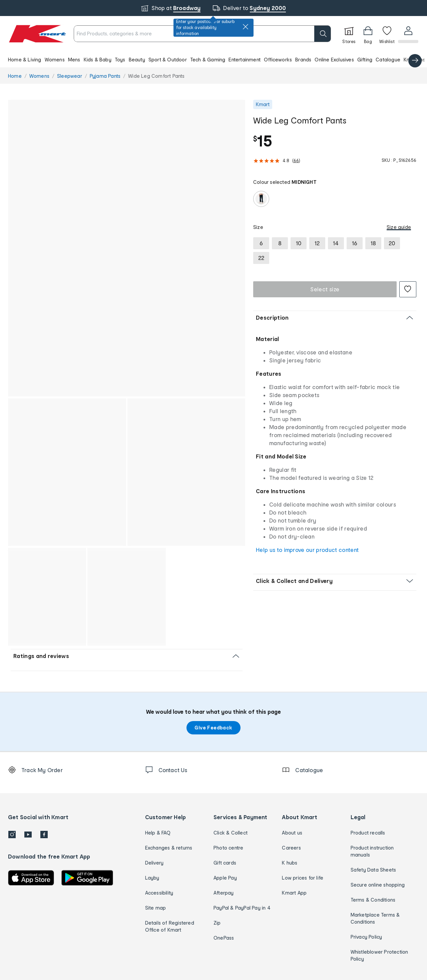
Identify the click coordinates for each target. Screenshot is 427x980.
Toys (120, 60)
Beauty (137, 60)
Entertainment (245, 60)
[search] (322, 34)
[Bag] (367, 34)
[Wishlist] (386, 34)
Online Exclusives (334, 60)
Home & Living (25, 60)
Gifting (365, 60)
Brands (303, 60)
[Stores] (348, 34)
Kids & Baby (98, 60)
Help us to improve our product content (307, 550)
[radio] (261, 199)
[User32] (408, 34)
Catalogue (388, 60)
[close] (246, 27)
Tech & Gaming (208, 60)
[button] (213, 59)
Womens (55, 60)
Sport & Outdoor (168, 60)
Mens (74, 60)
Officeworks (278, 60)
